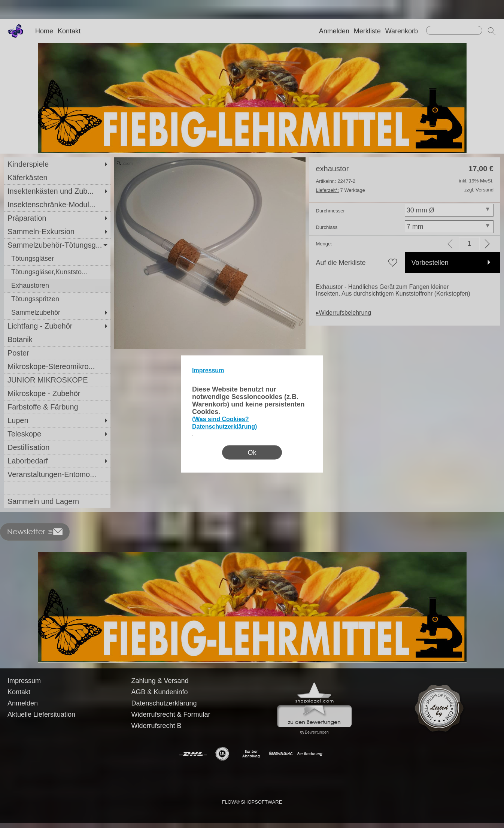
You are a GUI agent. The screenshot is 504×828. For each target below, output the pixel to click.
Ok (252, 453)
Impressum (208, 370)
